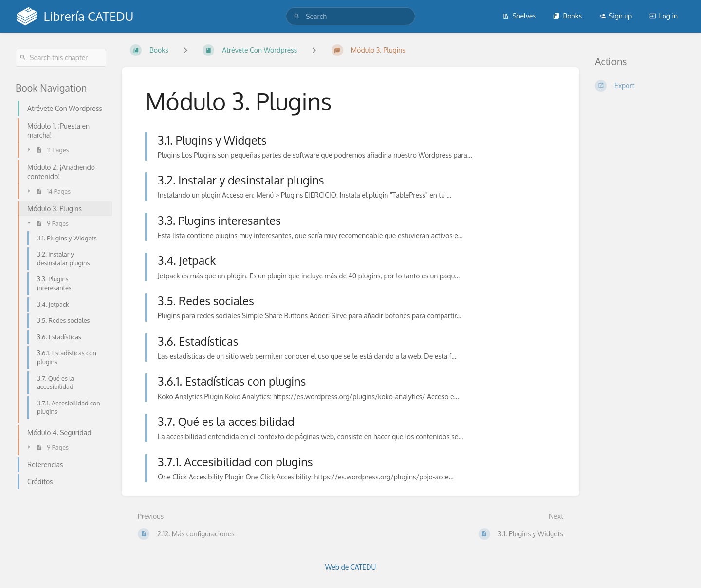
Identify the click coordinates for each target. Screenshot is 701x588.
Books (567, 16)
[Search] (297, 16)
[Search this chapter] (61, 58)
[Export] (640, 86)
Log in (664, 16)
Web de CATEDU (351, 567)
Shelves (519, 16)
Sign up (616, 16)
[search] (350, 16)
